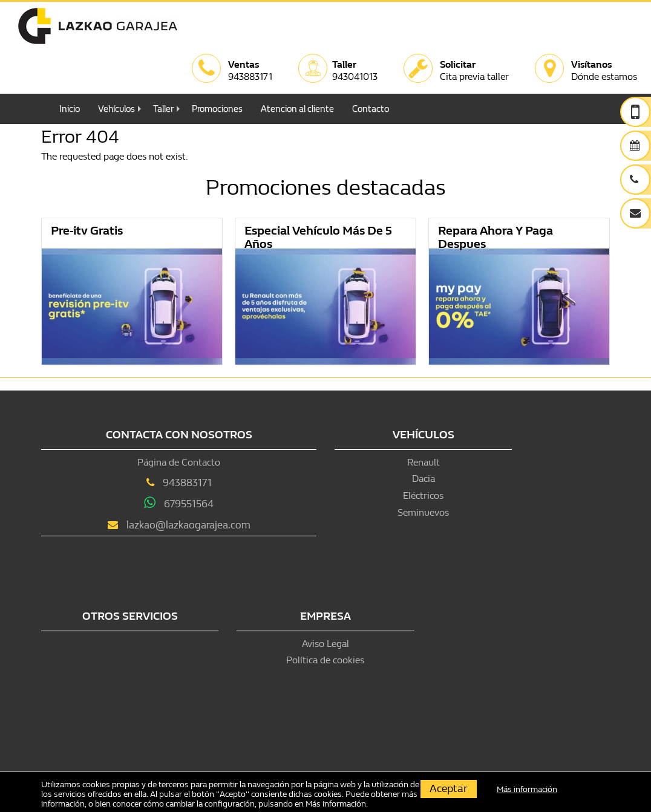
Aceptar (449, 789)
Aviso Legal (325, 644)
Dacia (424, 479)
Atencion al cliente (297, 109)
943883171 (187, 483)
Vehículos (116, 109)
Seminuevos (423, 512)
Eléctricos (423, 495)
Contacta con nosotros (179, 435)
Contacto (371, 109)
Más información (336, 804)
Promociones (217, 109)
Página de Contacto (179, 462)
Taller (163, 109)
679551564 (189, 504)
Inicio (70, 109)
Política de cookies (325, 660)
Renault (424, 462)
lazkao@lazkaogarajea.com (188, 525)
